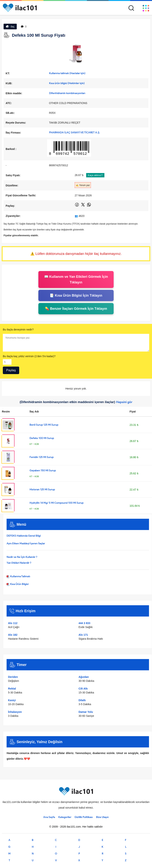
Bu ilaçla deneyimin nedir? (18, 330)
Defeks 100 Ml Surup (42, 438)
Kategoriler (65, 817)
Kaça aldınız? (95, 175)
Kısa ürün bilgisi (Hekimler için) (67, 83)
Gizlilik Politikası (84, 817)
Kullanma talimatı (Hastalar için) (67, 73)
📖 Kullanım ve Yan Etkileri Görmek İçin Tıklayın (76, 279)
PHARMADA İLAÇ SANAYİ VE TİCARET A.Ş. (75, 133)
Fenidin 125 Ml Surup (42, 457)
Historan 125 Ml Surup (42, 489)
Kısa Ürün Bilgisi (18, 584)
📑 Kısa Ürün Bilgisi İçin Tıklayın (76, 295)
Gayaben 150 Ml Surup (43, 470)
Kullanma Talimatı (18, 576)
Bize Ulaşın (102, 817)
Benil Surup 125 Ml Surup (44, 425)
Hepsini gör (124, 402)
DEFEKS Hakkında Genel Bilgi (24, 536)
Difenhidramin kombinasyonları (67, 93)
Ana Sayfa (49, 817)
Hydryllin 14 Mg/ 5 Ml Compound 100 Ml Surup (57, 503)
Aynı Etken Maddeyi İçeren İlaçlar (26, 543)
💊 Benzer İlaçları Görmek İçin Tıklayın (76, 309)
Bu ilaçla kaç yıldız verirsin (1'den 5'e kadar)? (29, 356)
